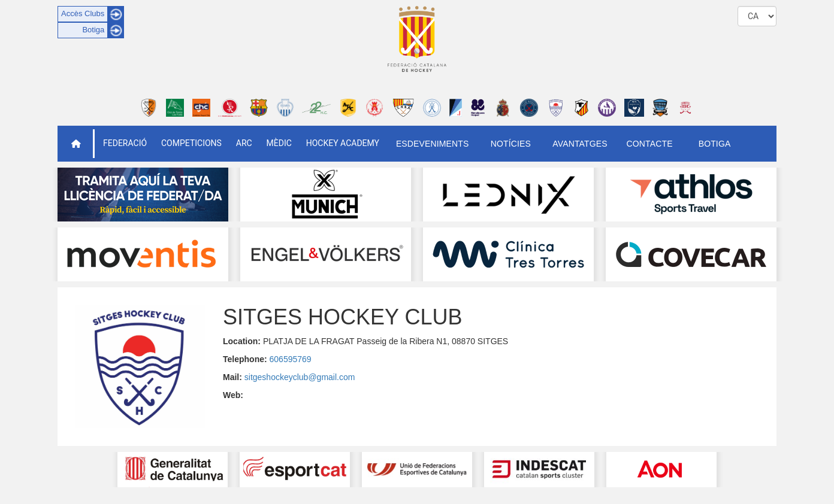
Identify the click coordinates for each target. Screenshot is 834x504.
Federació (125, 143)
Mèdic (279, 143)
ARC (244, 143)
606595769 (291, 359)
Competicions (191, 143)
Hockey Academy (343, 143)
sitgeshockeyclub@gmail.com (300, 377)
